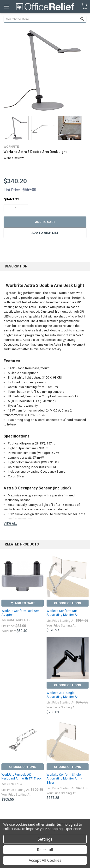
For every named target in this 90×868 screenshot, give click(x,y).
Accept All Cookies (45, 860)
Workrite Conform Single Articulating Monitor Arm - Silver (64, 779)
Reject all (45, 850)
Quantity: (12, 199)
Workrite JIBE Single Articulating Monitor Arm (63, 695)
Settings (45, 839)
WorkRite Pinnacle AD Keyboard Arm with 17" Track (21, 776)
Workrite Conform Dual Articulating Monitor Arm (63, 613)
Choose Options (67, 603)
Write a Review (14, 158)
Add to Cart (22, 603)
